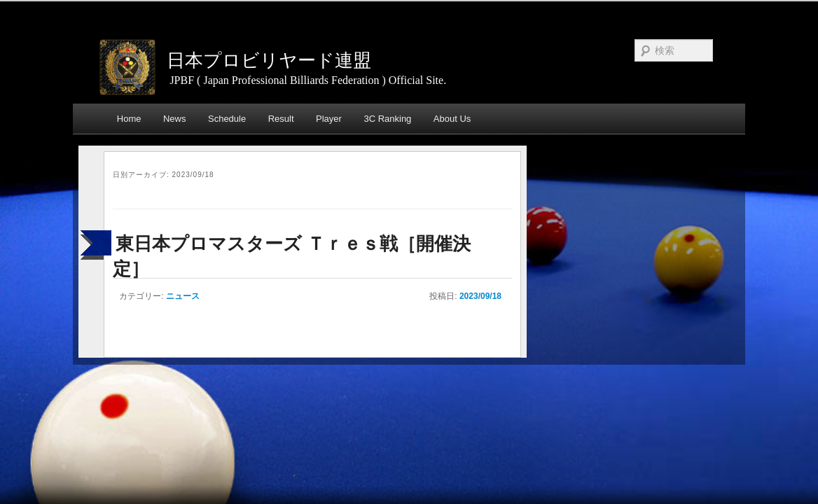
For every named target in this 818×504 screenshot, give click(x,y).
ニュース (183, 296)
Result (281, 119)
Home (129, 119)
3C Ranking (387, 119)
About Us (452, 119)
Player (329, 119)
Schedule (227, 119)
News (175, 119)
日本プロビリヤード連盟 (269, 60)
